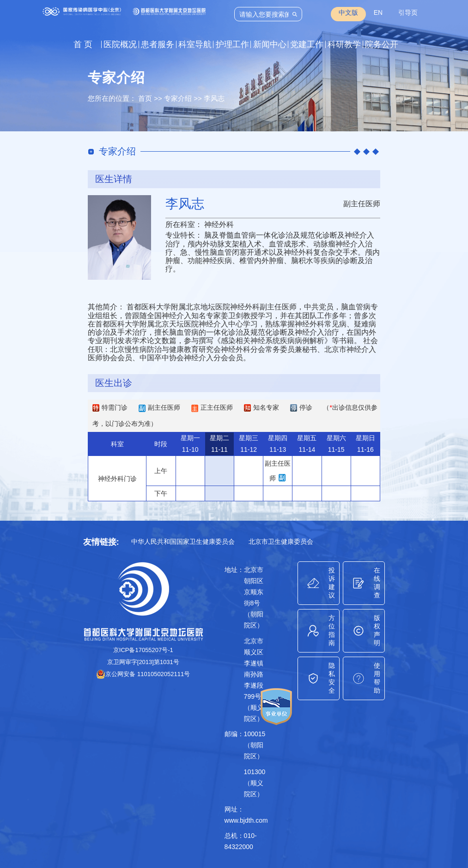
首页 (145, 98)
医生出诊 (114, 383)
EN (378, 12)
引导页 (408, 12)
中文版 (348, 12)
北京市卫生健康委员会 (281, 542)
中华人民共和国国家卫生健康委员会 (183, 542)
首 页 (83, 44)
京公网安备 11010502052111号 (143, 674)
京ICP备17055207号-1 (143, 650)
